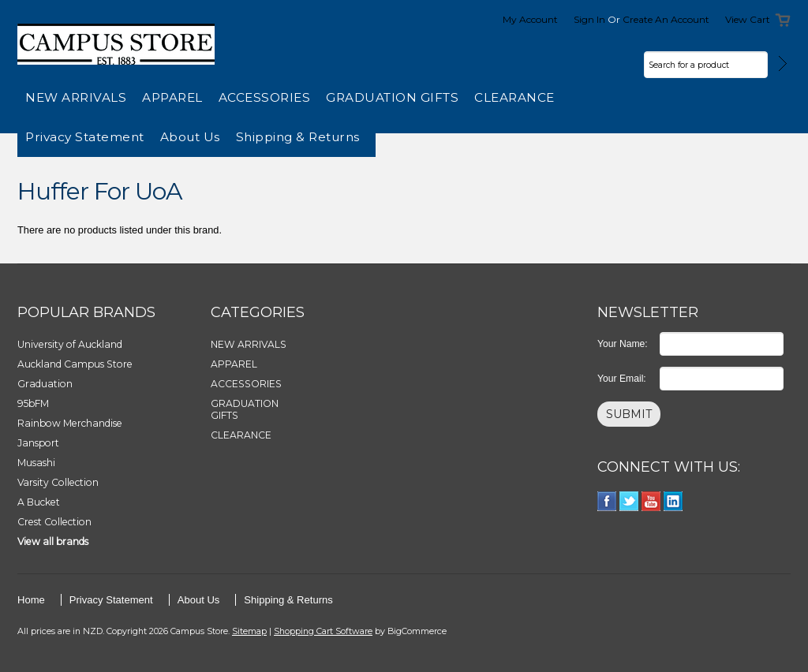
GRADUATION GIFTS (392, 97)
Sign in (589, 19)
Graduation (45, 384)
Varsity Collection (58, 482)
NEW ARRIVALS (76, 97)
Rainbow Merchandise (70, 423)
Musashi (36, 463)
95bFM (33, 403)
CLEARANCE (514, 97)
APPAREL (172, 97)
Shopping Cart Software (323, 631)
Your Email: (622, 379)
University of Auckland (70, 344)
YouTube (651, 501)
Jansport (38, 443)
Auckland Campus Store (75, 364)
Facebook (607, 501)
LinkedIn (673, 501)
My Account (530, 19)
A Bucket (39, 502)
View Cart (748, 19)
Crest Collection (54, 522)
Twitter (629, 501)
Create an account (666, 19)
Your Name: (623, 344)
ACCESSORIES (265, 97)
